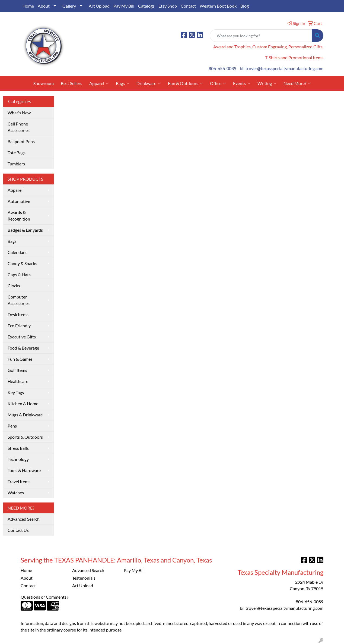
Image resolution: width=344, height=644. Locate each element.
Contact (188, 6)
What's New (19, 113)
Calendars (17, 252)
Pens (12, 426)
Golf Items (17, 370)
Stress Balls (18, 448)
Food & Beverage (23, 348)
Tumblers (16, 164)
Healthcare (18, 381)
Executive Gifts (22, 337)
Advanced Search (24, 519)
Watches (16, 493)
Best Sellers (71, 83)
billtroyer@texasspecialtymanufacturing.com (282, 68)
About (44, 6)
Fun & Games (20, 359)
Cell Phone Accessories (19, 127)
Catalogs (146, 6)
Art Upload (99, 6)
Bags (123, 83)
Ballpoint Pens (21, 141)
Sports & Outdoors (25, 437)
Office (218, 83)
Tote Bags (17, 153)
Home (28, 6)
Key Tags (16, 392)
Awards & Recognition (19, 216)
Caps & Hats (19, 274)
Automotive (19, 201)
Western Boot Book (218, 6)
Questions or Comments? (44, 597)
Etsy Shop (168, 6)
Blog (245, 6)
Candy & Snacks (22, 263)
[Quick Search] (261, 36)
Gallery (69, 6)
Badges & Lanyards (25, 230)
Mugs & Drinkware (25, 415)
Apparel (99, 83)
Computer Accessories (19, 300)
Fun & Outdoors (185, 83)
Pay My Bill (124, 6)
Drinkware (149, 83)
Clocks (14, 286)
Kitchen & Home (23, 403)
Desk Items (18, 314)
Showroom (44, 83)
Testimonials (84, 578)
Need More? (297, 83)
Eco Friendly (19, 326)
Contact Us (18, 530)
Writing (267, 83)
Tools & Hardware (24, 470)
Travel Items (19, 481)
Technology (18, 459)
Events (242, 83)
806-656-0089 (222, 68)
